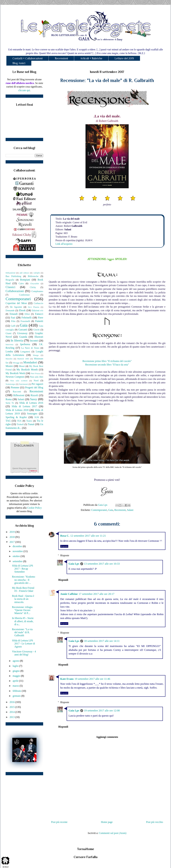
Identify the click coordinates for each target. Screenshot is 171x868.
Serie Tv (10, 403)
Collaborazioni (15, 291)
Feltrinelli (27, 318)
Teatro (29, 421)
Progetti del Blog (34, 387)
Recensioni (61, 58)
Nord (36, 380)
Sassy (34, 399)
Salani (130, 510)
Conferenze (24, 295)
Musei (22, 366)
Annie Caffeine (69, 594)
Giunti (9, 333)
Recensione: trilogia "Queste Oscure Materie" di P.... (22, 610)
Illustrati (39, 337)
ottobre (17, 556)
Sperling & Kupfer (16, 417)
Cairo (21, 283)
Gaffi (13, 326)
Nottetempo (10, 384)
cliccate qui (24, 90)
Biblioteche (33, 276)
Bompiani (25, 280)
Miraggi (16, 363)
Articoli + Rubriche (91, 58)
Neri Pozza (35, 373)
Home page (107, 822)
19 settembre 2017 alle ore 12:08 (102, 711)
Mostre (9, 366)
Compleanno (37, 291)
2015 (12, 707)
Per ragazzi (37, 384)
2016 (12, 702)
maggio (17, 676)
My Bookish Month (27, 370)
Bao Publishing (13, 276)
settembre (18, 561)
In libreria (17, 340)
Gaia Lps (74, 564)
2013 (12, 717)
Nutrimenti (23, 384)
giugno (16, 671)
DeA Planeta (34, 307)
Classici (10, 287)
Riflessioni (19, 395)
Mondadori (30, 362)
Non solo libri (37, 377)
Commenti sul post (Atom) (113, 833)
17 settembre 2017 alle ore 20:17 (96, 594)
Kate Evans (67, 679)
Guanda (23, 337)
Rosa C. (65, 536)
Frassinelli (25, 321)
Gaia (111, 510)
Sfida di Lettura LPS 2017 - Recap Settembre (23, 569)
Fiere (41, 318)
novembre (18, 551)
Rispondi (64, 546)
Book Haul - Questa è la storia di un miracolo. (23, 599)
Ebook (22, 310)
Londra (9, 351)
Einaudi (14, 314)
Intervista (9, 345)
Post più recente (59, 822)
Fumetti (39, 321)
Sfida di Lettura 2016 (31, 403)
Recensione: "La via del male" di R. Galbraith (22, 632)
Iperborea (25, 344)
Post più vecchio (155, 822)
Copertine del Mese (16, 303)
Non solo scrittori (19, 381)
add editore (24, 273)
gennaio (17, 696)
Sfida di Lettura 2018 (17, 410)
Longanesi (25, 352)
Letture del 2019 (124, 58)
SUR (37, 417)
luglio (16, 666)
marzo (16, 686)
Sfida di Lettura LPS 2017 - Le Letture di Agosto (23, 644)
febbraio (17, 691)
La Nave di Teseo (30, 348)
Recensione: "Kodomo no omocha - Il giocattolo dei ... (24, 580)
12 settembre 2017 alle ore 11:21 (88, 536)
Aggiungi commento (107, 737)
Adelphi (37, 273)
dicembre (18, 546)
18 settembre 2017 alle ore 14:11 (102, 641)
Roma (9, 399)
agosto (16, 661)
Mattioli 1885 (23, 359)
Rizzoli (34, 395)
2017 (12, 542)
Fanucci (39, 314)
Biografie (10, 280)
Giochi (36, 330)
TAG (8, 421)
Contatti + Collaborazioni (27, 58)
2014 (12, 712)
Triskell (20, 424)
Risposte (65, 555)
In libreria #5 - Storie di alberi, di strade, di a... (23, 621)
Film (13, 321)
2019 (12, 532)
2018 (12, 537)
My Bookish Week (15, 373)
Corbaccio (38, 303)
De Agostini (16, 307)
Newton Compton (15, 377)
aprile (16, 681)
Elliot (27, 314)
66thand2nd (10, 273)
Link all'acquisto (64, 244)
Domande (10, 310)
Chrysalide (35, 284)
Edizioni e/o (37, 310)
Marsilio (9, 359)
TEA (19, 421)
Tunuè (31, 424)
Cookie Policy (34, 508)
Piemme (15, 387)
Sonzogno (32, 414)
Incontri (34, 341)
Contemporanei (99, 510)
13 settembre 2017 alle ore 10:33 (102, 564)
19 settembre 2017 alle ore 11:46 (92, 679)
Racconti (17, 392)
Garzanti (23, 330)
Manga (36, 355)
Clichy (33, 287)
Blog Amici (19, 63)
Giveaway (22, 333)
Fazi (13, 318)
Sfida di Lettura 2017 (24, 406)
